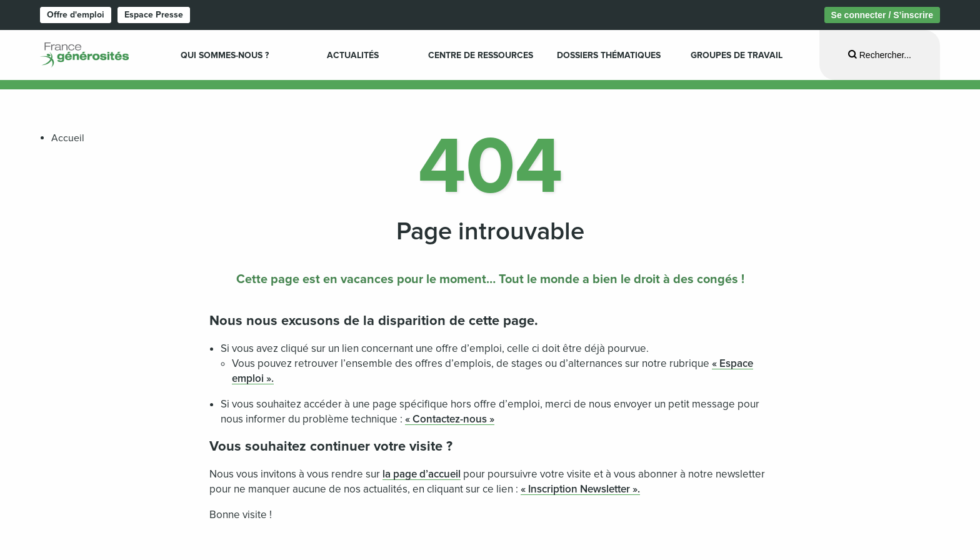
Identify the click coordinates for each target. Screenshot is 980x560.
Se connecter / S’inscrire (882, 15)
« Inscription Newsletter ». (580, 489)
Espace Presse (154, 15)
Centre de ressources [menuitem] (481, 55)
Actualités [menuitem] (353, 55)
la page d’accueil (422, 474)
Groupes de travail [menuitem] (737, 55)
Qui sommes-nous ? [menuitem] (225, 55)
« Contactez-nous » (450, 419)
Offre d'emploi (76, 15)
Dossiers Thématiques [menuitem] (609, 55)
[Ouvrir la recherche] (880, 55)
